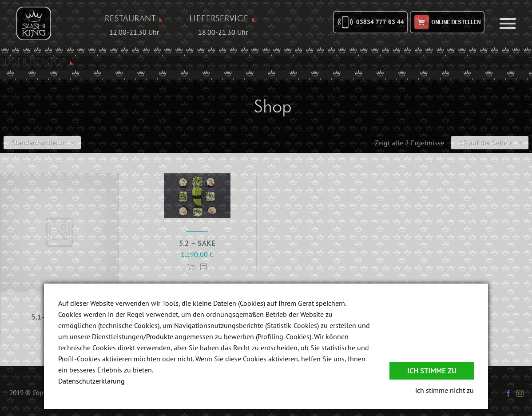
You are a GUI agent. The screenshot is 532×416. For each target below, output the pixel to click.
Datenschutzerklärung (91, 381)
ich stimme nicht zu (445, 390)
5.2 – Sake (197, 243)
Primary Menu (508, 24)
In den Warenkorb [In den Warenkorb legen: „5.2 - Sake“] (191, 267)
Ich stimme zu (432, 371)
